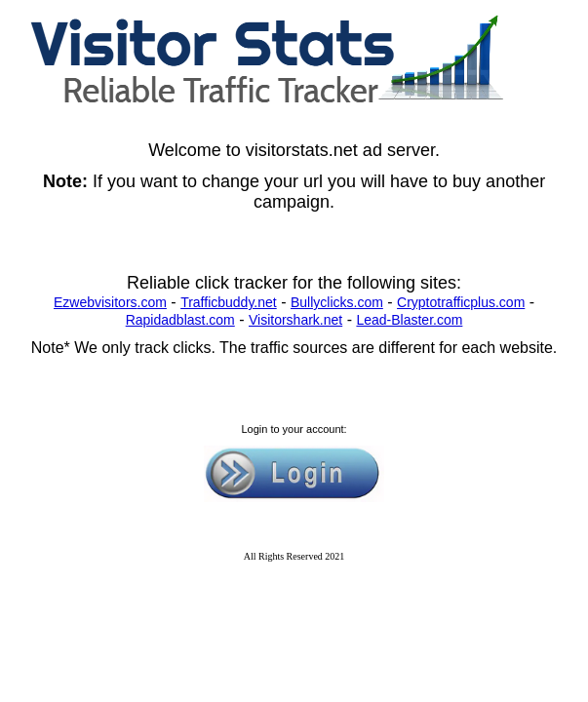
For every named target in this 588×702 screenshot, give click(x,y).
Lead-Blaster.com (409, 320)
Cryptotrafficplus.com (461, 302)
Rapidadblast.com (180, 320)
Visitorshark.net (295, 320)
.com (152, 302)
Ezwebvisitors (96, 302)
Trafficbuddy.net (229, 302)
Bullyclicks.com (337, 302)
